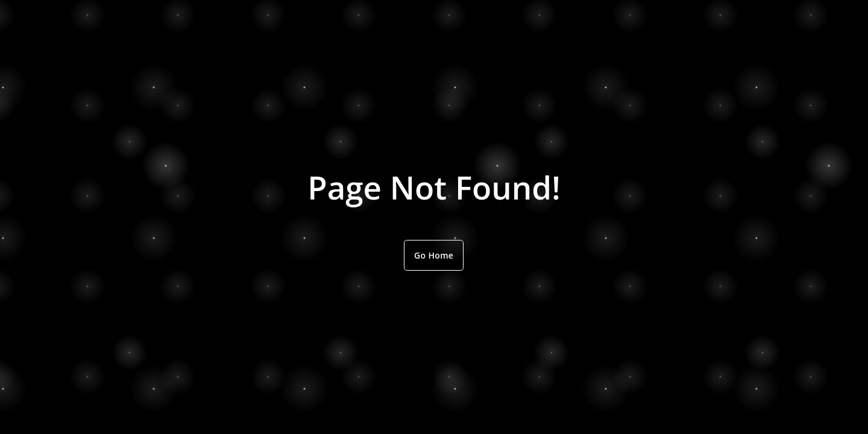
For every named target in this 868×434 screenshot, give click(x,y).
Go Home (434, 255)
